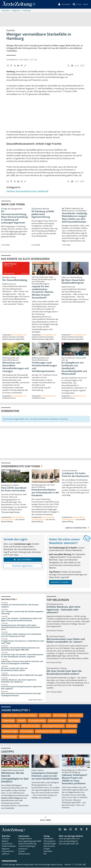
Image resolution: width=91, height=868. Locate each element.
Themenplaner (50, 841)
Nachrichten (8, 600)
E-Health (21, 721)
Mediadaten (48, 839)
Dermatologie (76, 716)
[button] (86, 4)
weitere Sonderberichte (78, 528)
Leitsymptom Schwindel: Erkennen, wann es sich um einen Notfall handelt (45, 776)
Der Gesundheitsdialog (15, 280)
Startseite (6, 839)
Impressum (23, 849)
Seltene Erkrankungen (30, 737)
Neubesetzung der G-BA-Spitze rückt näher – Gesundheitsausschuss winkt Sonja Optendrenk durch (21, 628)
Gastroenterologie (57, 721)
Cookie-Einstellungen (27, 846)
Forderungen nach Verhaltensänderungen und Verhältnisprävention (44, 367)
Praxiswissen (7, 844)
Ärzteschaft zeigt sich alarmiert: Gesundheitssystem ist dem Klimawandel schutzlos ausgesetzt (22, 656)
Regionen (6, 849)
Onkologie (71, 726)
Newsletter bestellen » (60, 582)
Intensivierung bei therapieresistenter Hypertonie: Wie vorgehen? (22, 688)
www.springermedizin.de (69, 839)
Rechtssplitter (69, 732)
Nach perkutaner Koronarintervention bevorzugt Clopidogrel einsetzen (21, 695)
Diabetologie (8, 721)
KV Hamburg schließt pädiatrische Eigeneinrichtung (43, 214)
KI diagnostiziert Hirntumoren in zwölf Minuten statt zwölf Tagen (23, 642)
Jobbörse (6, 854)
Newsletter (48, 851)
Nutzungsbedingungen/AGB (30, 841)
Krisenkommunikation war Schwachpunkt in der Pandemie (45, 493)
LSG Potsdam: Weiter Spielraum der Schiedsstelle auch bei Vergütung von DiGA (21, 635)
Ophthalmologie (10, 732)
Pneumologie (27, 732)
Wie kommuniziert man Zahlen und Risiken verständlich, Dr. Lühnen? (66, 641)
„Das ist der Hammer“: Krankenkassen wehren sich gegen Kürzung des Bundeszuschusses (22, 620)
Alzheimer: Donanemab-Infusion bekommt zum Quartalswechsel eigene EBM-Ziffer (20, 649)
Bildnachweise (24, 854)
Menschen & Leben (31, 726)
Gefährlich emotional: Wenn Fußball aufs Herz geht (22, 675)
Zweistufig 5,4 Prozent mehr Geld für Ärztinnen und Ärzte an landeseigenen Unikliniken (22, 663)
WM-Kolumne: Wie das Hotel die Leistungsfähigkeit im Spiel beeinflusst (15, 778)
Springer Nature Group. (53, 865)
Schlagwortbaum (25, 839)
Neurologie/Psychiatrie (53, 726)
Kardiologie (74, 721)
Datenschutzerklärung (27, 844)
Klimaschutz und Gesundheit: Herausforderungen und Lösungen (16, 367)
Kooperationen (8, 851)
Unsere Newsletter (15, 710)
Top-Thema (45, 716)
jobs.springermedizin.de (69, 844)
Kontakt (22, 851)
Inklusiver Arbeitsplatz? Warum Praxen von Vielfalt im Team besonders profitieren (75, 780)
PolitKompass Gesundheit (48, 732)
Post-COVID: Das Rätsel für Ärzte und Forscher (14, 489)
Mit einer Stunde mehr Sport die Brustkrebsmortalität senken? (14, 670)
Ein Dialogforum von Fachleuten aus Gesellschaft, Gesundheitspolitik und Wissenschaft (74, 369)
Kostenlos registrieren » (23, 566)
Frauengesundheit (37, 721)
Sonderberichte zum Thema (21, 466)
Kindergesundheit (11, 726)
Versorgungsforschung (26, 191)
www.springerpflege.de (68, 841)
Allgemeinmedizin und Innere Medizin (20, 716)
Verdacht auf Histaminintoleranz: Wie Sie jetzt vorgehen (20, 606)
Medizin (5, 841)
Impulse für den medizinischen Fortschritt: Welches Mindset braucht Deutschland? (43, 292)
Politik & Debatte (9, 846)
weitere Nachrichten (36, 700)
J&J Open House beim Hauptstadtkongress (73, 282)
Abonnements (49, 846)
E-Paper (47, 849)
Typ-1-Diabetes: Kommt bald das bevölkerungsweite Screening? (22, 613)
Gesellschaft (43, 191)
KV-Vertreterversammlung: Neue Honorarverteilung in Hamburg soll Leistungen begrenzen (14, 217)
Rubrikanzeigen (50, 844)
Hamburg (11, 191)
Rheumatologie (10, 737)
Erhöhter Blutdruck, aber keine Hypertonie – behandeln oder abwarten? (19, 681)
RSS (45, 854)
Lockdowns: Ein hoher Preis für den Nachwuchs (75, 475)
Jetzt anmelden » (23, 560)
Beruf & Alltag (60, 716)
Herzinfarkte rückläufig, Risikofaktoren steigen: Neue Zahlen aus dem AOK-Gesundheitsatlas (75, 218)
